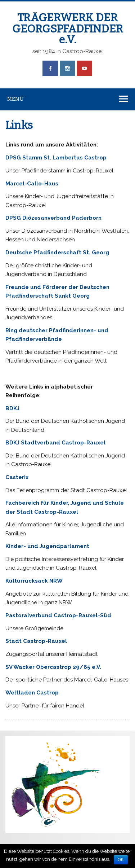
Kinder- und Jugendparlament (47, 546)
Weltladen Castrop (32, 693)
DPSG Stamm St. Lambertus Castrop (56, 158)
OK (121, 860)
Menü (15, 99)
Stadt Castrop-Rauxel (36, 641)
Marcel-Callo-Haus (32, 184)
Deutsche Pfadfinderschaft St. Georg (57, 253)
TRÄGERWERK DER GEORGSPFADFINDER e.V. (68, 29)
